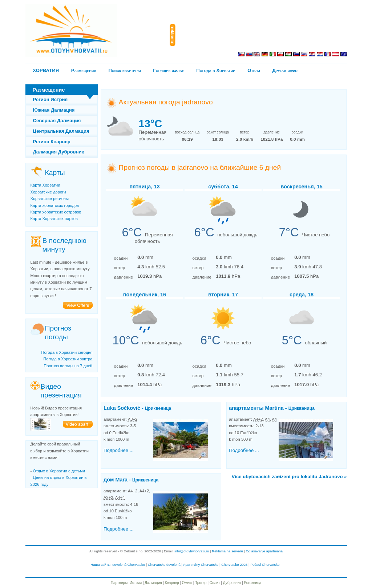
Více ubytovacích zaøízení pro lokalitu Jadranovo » (289, 477)
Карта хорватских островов (56, 212)
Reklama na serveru (227, 551)
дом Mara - (131, 480)
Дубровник (232, 583)
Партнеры (119, 583)
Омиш (187, 583)
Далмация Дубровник (59, 152)
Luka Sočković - (137, 408)
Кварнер (172, 583)
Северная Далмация (57, 121)
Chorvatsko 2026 (234, 565)
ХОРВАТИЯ (46, 70)
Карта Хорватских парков (54, 219)
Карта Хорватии (45, 185)
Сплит (215, 583)
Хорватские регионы (50, 199)
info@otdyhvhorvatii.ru (192, 551)
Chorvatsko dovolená (164, 565)
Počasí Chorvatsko (265, 565)
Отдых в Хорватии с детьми (59, 471)
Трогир (201, 583)
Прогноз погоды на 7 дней (68, 366)
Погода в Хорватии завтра (68, 359)
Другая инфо (285, 70)
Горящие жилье (168, 70)
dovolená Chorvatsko (129, 565)
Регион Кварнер (52, 142)
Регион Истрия (50, 99)
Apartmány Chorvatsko (201, 565)
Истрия (136, 583)
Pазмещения (84, 70)
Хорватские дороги (48, 192)
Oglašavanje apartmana (264, 551)
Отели (254, 70)
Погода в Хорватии (216, 70)
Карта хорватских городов (55, 205)
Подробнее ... (119, 450)
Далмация (153, 583)
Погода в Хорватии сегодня (67, 352)
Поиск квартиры (124, 70)
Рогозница (253, 583)
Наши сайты (100, 565)
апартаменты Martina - (272, 408)
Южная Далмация (54, 110)
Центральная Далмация (61, 131)
